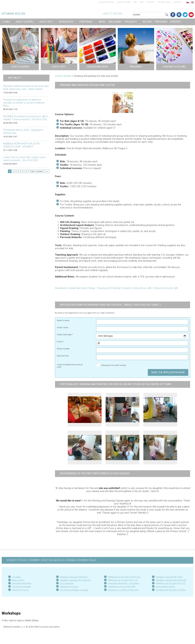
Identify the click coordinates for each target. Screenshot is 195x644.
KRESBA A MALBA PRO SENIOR (75, 580)
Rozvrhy (151, 2)
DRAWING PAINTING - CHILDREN (123, 584)
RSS (135, 2)
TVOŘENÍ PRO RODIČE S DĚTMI (171, 590)
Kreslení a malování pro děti (137, 288)
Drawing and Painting (109, 288)
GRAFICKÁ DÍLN (20, 590)
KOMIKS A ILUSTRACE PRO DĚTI (123, 590)
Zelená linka (164, 2)
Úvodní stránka (106, 2)
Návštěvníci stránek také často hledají (75, 288)
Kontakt (178, 2)
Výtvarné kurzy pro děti (166, 288)
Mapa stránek (124, 2)
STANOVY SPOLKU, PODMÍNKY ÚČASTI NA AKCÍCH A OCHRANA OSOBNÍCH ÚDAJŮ (52, 560)
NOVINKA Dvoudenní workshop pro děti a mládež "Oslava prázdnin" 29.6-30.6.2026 (25, 118)
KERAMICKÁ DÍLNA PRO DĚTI (122, 587)
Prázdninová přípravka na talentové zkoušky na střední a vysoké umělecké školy (24, 103)
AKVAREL (17, 577)
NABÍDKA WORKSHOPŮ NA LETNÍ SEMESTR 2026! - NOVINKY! (21, 145)
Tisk (142, 2)
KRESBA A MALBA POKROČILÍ (74, 577)
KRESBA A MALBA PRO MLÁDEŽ (171, 580)
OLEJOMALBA (67, 584)
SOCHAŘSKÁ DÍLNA (165, 587)
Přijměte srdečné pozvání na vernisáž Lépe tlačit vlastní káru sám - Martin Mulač (26, 88)
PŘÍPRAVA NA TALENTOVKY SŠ (170, 584)
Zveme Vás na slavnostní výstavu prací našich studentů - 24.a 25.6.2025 (24, 159)
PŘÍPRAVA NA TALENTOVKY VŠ (123, 580)
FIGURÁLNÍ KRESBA (22, 587)
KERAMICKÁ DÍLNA (69, 587)
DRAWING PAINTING (22, 584)
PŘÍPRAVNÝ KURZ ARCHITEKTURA (124, 577)
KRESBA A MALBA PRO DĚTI (169, 577)
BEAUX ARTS (18, 580)
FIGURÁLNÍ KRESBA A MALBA (74, 590)
